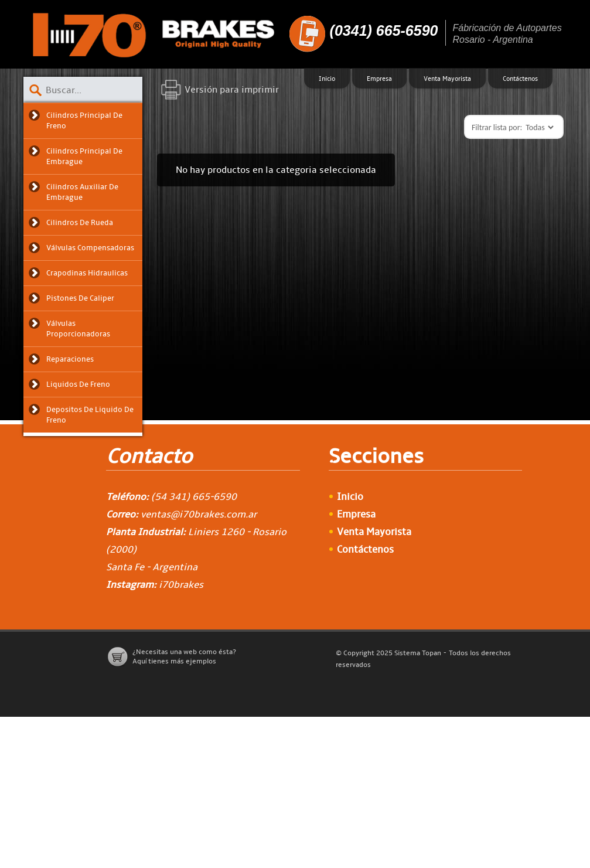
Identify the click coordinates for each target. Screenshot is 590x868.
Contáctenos (520, 79)
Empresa (379, 79)
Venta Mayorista (447, 79)
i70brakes (181, 585)
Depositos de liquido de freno (90, 415)
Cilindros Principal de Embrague (84, 156)
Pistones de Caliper (80, 298)
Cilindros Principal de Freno (84, 121)
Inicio (327, 79)
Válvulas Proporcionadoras (78, 329)
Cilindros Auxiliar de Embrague (82, 192)
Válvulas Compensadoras (90, 248)
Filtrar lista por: (497, 127)
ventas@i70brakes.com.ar (199, 515)
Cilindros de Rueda (80, 223)
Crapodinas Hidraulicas (87, 273)
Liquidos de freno (78, 384)
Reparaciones (70, 359)
